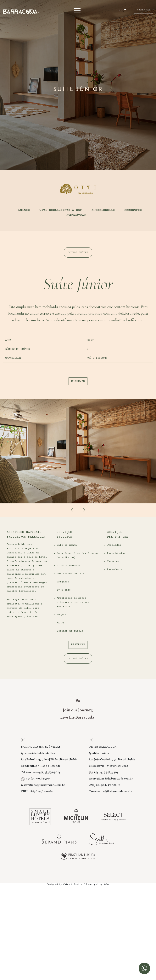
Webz (106, 885)
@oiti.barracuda (99, 753)
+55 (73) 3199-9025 (49, 772)
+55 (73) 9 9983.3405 (38, 779)
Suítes (24, 210)
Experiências (103, 210)
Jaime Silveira (73, 885)
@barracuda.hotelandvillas (38, 753)
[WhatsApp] (144, 968)
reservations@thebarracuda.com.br (43, 785)
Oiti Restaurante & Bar (61, 210)
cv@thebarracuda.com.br (117, 792)
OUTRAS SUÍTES (78, 252)
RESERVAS (144, 10)
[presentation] (72, 510)
